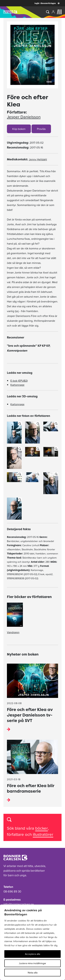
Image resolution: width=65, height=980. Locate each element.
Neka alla (33, 973)
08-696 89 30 (12, 891)
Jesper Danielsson (24, 117)
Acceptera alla (32, 954)
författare (16, 834)
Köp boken (19, 129)
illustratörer (43, 834)
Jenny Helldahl (38, 159)
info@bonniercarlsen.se (19, 904)
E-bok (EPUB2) (19, 381)
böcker (42, 828)
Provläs (41, 129)
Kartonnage (17, 385)
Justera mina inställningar (32, 963)
